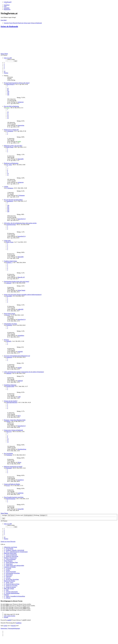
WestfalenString (22, 449)
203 (8, 210)
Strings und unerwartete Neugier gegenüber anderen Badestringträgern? (23, 295)
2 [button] (4, 64)
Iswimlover (21, 480)
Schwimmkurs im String (10, 324)
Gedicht (6, 187)
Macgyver (9, 432)
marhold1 (9, 341)
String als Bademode (9, 26)
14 (8, 118)
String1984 (21, 509)
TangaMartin (10, 201)
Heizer (19, 462)
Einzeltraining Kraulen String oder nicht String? (17, 281)
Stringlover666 (10, 386)
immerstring (21, 125)
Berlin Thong (10, 147)
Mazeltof (14, 626)
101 (8, 93)
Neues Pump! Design (10, 314)
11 (8, 114)
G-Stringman (10, 131)
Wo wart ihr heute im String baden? (13, 200)
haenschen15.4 (22, 219)
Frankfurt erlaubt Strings (10, 261)
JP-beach (6, 340)
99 (8, 90)
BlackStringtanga (11, 499)
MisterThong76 (10, 84)
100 (8, 92)
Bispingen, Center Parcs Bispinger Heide (15, 420)
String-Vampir (21, 290)
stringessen (21, 102)
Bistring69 (9, 468)
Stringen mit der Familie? (11, 401)
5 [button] (4, 68)
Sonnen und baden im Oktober (12, 484)
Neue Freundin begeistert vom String (14, 497)
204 (8, 211)
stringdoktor (21, 336)
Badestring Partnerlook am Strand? (13, 467)
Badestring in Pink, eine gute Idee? (13, 146)
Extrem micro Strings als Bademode (13, 430)
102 (8, 95)
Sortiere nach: (25, 515)
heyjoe (8, 315)
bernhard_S (9, 263)
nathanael (9, 283)
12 (8, 115)
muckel (20, 368)
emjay (8, 108)
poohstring (20, 493)
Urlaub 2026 (7, 241)
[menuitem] (7, 5)
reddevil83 (20, 309)
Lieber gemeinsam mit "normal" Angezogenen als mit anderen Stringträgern (24, 372)
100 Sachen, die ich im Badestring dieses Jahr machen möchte (20, 223)
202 (8, 209)
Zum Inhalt (4, 20)
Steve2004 (9, 296)
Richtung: (41, 515)
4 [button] (4, 67)
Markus (8, 421)
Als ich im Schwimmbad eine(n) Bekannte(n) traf (17, 356)
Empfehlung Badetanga (10, 385)
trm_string (9, 165)
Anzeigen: (9, 515)
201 (8, 207)
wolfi (19, 397)
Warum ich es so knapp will (11, 130)
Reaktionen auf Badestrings (11, 163)
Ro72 (19, 416)
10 (8, 112)
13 (8, 117)
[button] (8, 58)
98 (8, 89)
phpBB (9, 620)
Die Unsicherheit (8, 453)
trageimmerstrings (11, 225)
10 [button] (5, 71)
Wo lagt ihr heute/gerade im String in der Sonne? (17, 83)
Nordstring (9, 325)
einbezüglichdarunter (12, 402)
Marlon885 (21, 159)
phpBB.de (19, 623)
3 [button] (4, 65)
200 (8, 206)
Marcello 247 (21, 277)
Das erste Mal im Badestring (11, 106)
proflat (5, 626)
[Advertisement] (59, 41)
